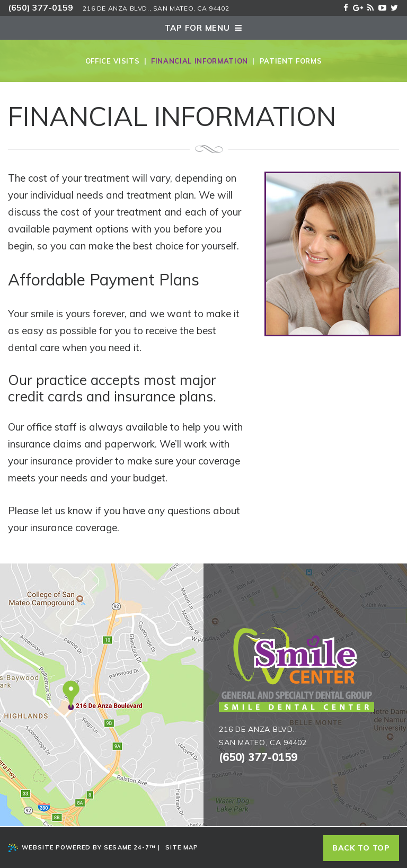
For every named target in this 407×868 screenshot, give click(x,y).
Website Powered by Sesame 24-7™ (82, 848)
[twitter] (394, 7)
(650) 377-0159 (41, 7)
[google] (358, 7)
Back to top (361, 848)
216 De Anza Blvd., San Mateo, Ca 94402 (156, 8)
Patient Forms (291, 61)
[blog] (370, 7)
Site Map (182, 847)
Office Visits (112, 61)
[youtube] (382, 7)
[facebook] (346, 7)
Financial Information (200, 61)
